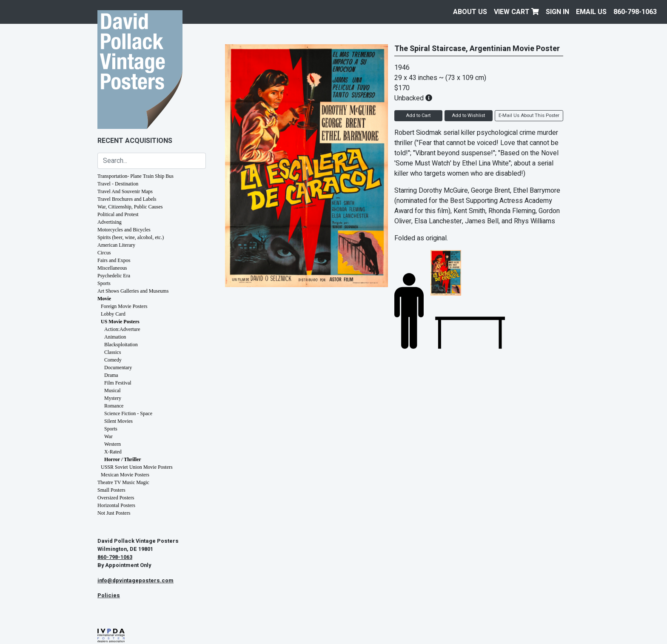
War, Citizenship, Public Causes (130, 207)
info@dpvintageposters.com (135, 581)
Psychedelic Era (114, 276)
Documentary (118, 368)
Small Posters (111, 490)
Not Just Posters (114, 513)
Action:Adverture (122, 329)
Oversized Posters (116, 498)
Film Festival (118, 383)
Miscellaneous (112, 268)
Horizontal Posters (116, 505)
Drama (111, 375)
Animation (115, 337)
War (108, 436)
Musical (113, 390)
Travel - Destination (118, 184)
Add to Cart (418, 115)
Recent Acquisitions (135, 141)
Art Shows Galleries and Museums (133, 291)
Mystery (113, 398)
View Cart (516, 12)
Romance (114, 406)
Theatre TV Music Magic (123, 482)
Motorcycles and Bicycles (124, 230)
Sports (104, 283)
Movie (104, 299)
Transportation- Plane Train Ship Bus (135, 176)
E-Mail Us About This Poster (529, 115)
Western (113, 444)
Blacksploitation (121, 345)
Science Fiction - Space (128, 413)
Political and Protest (118, 214)
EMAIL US (591, 12)
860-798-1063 (635, 12)
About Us (470, 12)
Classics (113, 352)
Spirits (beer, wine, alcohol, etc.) (131, 237)
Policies (109, 596)
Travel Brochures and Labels (127, 199)
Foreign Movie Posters (124, 306)
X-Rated (113, 452)
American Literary (116, 245)
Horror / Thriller (123, 459)
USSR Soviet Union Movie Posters (137, 467)
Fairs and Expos (114, 260)
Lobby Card (113, 314)
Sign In (557, 12)
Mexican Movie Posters (125, 475)
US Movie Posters (120, 322)
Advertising (110, 222)
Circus (104, 253)
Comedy (113, 360)
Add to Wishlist (468, 115)
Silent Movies (118, 421)
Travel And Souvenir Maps (125, 191)
